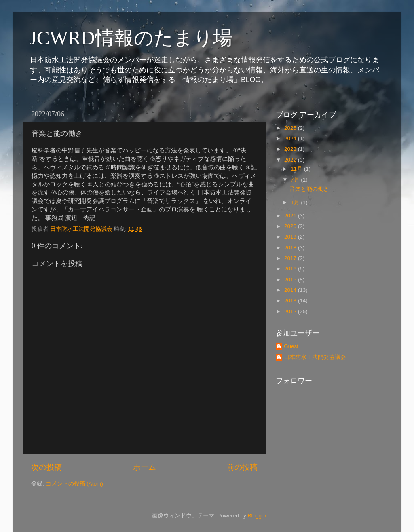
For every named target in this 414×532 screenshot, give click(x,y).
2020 (291, 226)
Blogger (257, 516)
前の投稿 (242, 467)
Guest (291, 346)
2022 (291, 160)
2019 (291, 237)
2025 (291, 128)
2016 (291, 269)
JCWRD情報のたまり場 (131, 38)
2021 (291, 216)
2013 (291, 301)
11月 (297, 169)
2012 (291, 311)
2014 (291, 290)
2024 (291, 138)
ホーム (145, 467)
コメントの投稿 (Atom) (74, 484)
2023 (291, 149)
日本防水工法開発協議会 (315, 357)
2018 (291, 248)
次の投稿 (46, 467)
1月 (296, 202)
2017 (291, 258)
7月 (296, 180)
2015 (291, 280)
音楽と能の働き (309, 189)
